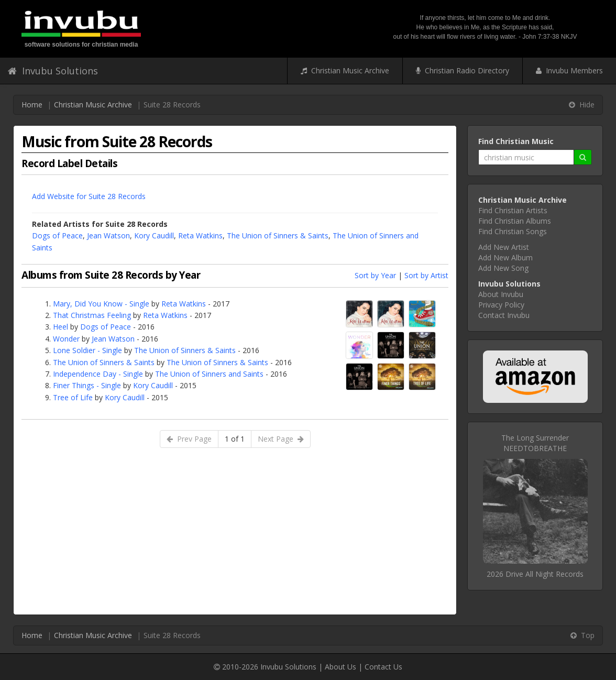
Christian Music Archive (345, 70)
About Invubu (501, 294)
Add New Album (505, 257)
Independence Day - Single (98, 374)
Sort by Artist (426, 275)
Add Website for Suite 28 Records (89, 196)
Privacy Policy (501, 305)
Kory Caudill (154, 235)
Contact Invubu (504, 315)
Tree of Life (73, 397)
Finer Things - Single (87, 385)
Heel (60, 327)
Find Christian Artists (513, 210)
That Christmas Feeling (92, 315)
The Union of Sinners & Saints (278, 235)
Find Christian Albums (515, 221)
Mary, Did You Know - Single (101, 304)
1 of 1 (235, 439)
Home (32, 105)
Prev (189, 439)
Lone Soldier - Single (87, 350)
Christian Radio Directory (463, 70)
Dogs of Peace (57, 235)
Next (281, 439)
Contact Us (383, 667)
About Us (340, 667)
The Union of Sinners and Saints (209, 374)
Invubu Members (569, 70)
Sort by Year (375, 275)
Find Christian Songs (513, 231)
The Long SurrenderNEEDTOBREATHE (535, 443)
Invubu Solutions (53, 71)
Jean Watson (108, 235)
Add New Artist (504, 247)
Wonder (66, 339)
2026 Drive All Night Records (535, 574)
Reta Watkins (200, 235)
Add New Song (503, 268)
